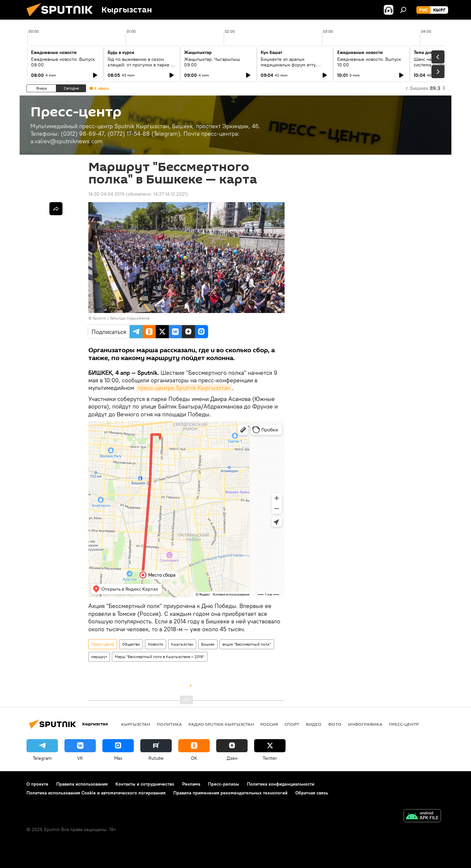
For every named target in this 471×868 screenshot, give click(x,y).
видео (314, 724)
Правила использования (82, 784)
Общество (131, 644)
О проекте (37, 784)
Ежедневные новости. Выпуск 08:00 (63, 62)
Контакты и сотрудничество (145, 784)
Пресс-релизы (224, 784)
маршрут (99, 657)
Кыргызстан (182, 644)
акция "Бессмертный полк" (247, 644)
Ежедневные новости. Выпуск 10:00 (369, 62)
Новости (156, 644)
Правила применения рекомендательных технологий (230, 793)
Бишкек (208, 644)
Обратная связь (312, 793)
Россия (269, 724)
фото (335, 724)
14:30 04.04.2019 (106, 194)
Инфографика (365, 724)
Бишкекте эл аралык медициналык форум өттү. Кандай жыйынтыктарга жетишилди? (289, 68)
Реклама (191, 784)
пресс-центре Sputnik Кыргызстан (184, 388)
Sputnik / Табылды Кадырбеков (121, 318)
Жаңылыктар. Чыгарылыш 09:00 (212, 62)
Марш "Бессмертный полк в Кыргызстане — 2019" (160, 657)
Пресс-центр (103, 644)
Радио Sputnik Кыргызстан (221, 724)
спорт (292, 724)
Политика (169, 724)
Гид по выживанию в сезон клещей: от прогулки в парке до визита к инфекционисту (142, 65)
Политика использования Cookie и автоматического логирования (96, 793)
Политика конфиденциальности (281, 784)
